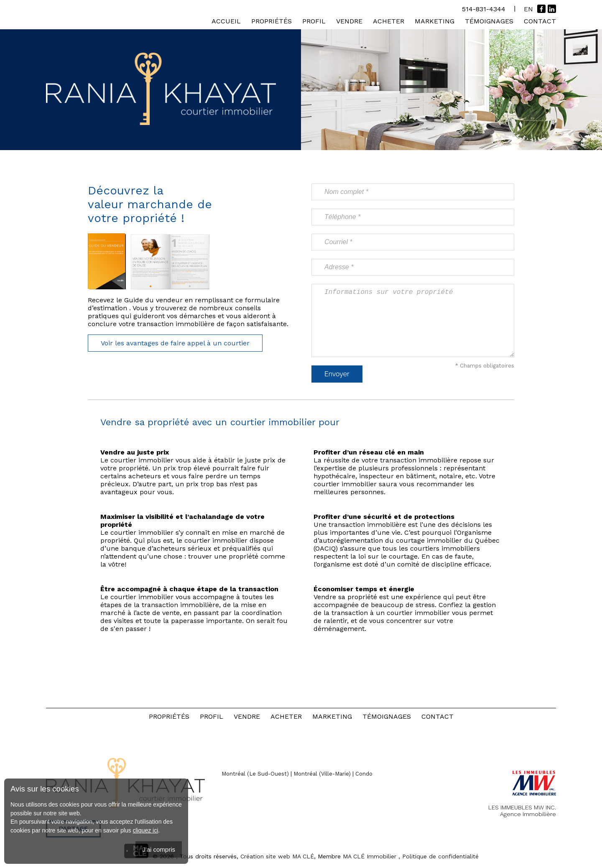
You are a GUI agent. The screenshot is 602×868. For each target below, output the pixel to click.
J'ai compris (159, 849)
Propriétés (272, 21)
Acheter (389, 21)
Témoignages (489, 21)
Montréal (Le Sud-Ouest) (255, 774)
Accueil (226, 21)
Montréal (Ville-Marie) (322, 774)
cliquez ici (146, 830)
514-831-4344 (484, 9)
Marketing (435, 21)
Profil (314, 21)
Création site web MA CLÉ (277, 856)
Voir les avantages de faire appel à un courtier (175, 343)
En (528, 9)
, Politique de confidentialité (439, 856)
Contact (540, 21)
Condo (364, 774)
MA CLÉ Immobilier (370, 856)
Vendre (349, 21)
